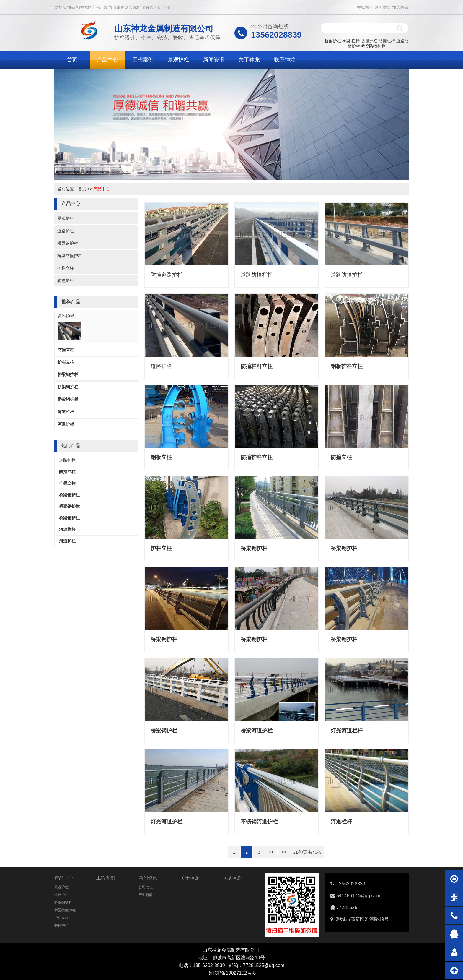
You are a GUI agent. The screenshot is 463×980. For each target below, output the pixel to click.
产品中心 (107, 60)
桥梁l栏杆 (351, 41)
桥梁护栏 (333, 41)
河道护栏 (66, 424)
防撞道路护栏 (167, 275)
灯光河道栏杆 (347, 731)
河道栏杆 (66, 412)
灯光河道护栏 (167, 822)
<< (271, 852)
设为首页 (383, 7)
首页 (72, 60)
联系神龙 (285, 60)
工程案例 (143, 60)
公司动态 (146, 887)
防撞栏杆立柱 (257, 366)
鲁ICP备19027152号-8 (232, 973)
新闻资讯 (214, 60)
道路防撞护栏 (347, 275)
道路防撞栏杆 (257, 275)
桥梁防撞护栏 (373, 46)
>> (284, 852)
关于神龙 (249, 60)
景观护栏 (178, 60)
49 (315, 852)
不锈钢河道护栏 (259, 822)
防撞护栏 (369, 41)
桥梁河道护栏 (257, 731)
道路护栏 (66, 231)
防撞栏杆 (387, 41)
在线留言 (365, 7)
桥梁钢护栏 (68, 243)
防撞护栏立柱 (257, 457)
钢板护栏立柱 (347, 366)
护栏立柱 (66, 268)
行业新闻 (146, 895)
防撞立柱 (66, 350)
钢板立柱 (161, 457)
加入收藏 (400, 7)
